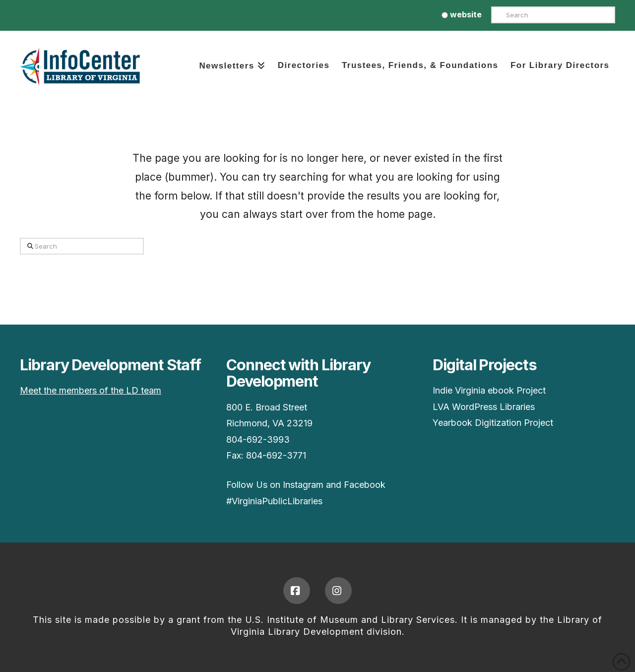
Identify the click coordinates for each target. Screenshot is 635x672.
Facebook (365, 485)
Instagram (303, 485)
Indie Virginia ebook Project (489, 390)
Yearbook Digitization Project (493, 423)
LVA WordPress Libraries (484, 407)
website (462, 14)
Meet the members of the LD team (91, 390)
